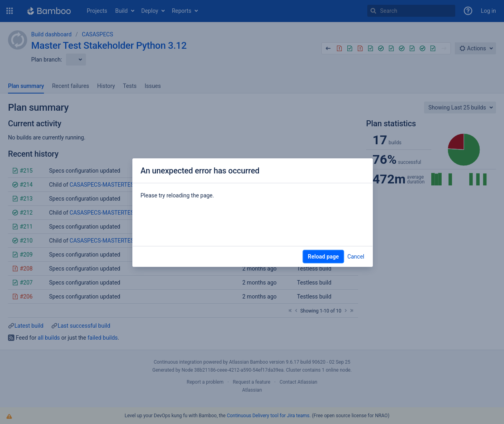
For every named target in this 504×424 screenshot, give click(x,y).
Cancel (356, 257)
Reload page (323, 257)
